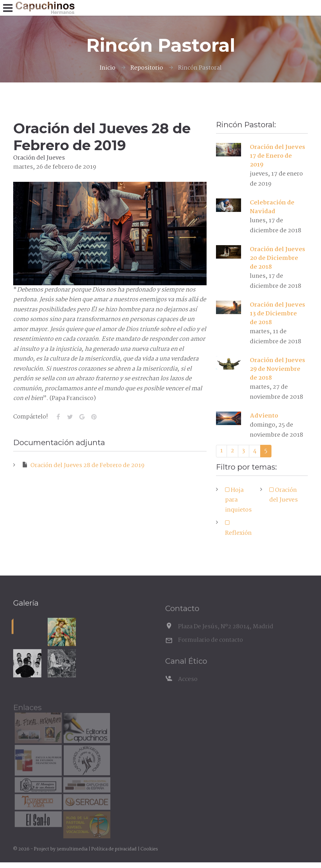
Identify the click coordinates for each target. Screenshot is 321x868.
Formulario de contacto (210, 647)
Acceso (188, 687)
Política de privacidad (114, 849)
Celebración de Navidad (272, 207)
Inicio (107, 68)
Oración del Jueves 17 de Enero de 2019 (277, 156)
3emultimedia (72, 849)
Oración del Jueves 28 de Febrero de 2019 (83, 466)
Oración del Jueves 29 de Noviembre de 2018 (277, 369)
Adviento (264, 416)
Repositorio (147, 68)
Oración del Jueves (284, 495)
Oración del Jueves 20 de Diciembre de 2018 (277, 258)
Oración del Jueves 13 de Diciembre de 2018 (277, 314)
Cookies (149, 849)
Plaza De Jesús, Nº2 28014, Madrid (226, 634)
